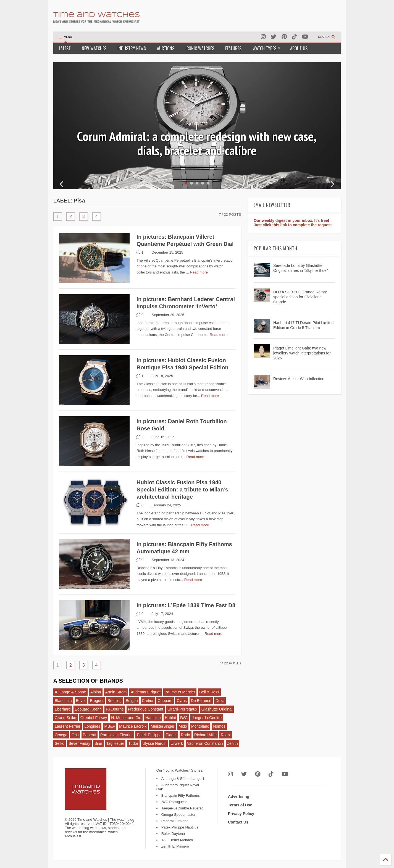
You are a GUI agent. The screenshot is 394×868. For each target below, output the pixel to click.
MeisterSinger (162, 726)
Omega (61, 735)
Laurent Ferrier (68, 726)
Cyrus (182, 701)
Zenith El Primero (175, 846)
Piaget (171, 735)
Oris (75, 735)
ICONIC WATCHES (200, 48)
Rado (186, 735)
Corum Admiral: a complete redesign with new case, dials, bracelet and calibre (197, 143)
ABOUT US (299, 48)
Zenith (233, 743)
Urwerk (177, 743)
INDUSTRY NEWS (132, 48)
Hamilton (153, 718)
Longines (92, 726)
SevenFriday (79, 743)
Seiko (60, 743)
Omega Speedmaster (178, 815)
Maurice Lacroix (133, 726)
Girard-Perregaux (182, 709)
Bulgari (132, 701)
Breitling (115, 701)
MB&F (110, 726)
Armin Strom (116, 692)
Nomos (219, 726)
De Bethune (201, 701)
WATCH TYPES (266, 48)
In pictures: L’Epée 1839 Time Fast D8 (186, 605)
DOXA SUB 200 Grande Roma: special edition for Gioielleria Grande (300, 297)
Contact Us (238, 822)
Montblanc (200, 726)
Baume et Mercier (180, 692)
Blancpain (63, 701)
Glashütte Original (217, 709)
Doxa (220, 701)
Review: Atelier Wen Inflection (299, 379)
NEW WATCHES (94, 48)
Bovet (81, 701)
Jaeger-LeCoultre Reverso (182, 808)
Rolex (226, 735)
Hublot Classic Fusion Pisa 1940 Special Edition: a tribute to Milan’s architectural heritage (182, 490)
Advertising (239, 796)
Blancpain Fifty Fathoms (181, 795)
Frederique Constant (146, 709)
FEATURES (233, 48)
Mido (183, 726)
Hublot (170, 718)
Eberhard (63, 709)
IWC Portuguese (174, 802)
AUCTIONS (166, 48)
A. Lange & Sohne (70, 692)
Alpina (96, 692)
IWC (184, 718)
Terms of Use (240, 805)
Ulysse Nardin (154, 743)
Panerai (90, 735)
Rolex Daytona (173, 834)
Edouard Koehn (88, 709)
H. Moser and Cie (126, 718)
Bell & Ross (209, 692)
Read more (199, 272)
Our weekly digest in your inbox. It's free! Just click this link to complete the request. (293, 223)
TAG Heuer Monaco (177, 840)
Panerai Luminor (174, 821)
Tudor (133, 743)
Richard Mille (205, 735)
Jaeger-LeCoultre (207, 718)
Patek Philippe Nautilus (180, 827)
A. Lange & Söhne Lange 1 (183, 779)
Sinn (98, 743)
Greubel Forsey (94, 718)
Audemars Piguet (145, 692)
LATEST (65, 48)
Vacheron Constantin (205, 743)
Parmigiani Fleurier (116, 735)
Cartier (148, 701)
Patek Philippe (149, 735)
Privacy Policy (241, 814)
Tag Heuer (115, 743)
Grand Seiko (65, 718)
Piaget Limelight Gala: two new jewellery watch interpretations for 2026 (302, 353)
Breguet (97, 701)
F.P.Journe (115, 709)
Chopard (165, 701)
